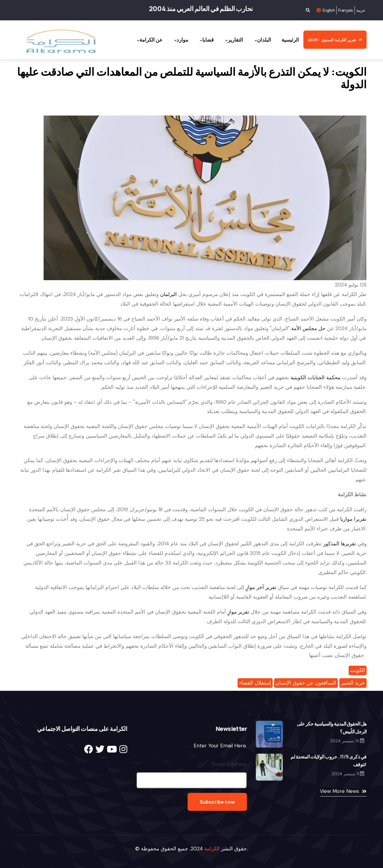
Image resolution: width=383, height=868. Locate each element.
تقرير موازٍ (238, 612)
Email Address (229, 764)
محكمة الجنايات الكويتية (316, 377)
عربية (361, 10)
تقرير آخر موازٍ (261, 587)
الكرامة (212, 849)
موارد (181, 40)
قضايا (207, 40)
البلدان (263, 40)
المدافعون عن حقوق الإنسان (306, 683)
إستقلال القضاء (255, 683)
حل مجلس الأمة (308, 328)
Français (346, 10)
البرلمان (168, 294)
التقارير (234, 40)
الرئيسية (290, 40)
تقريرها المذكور (340, 544)
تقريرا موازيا (353, 519)
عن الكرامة (150, 40)
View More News (339, 791)
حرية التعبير (353, 683)
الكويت (358, 670)
